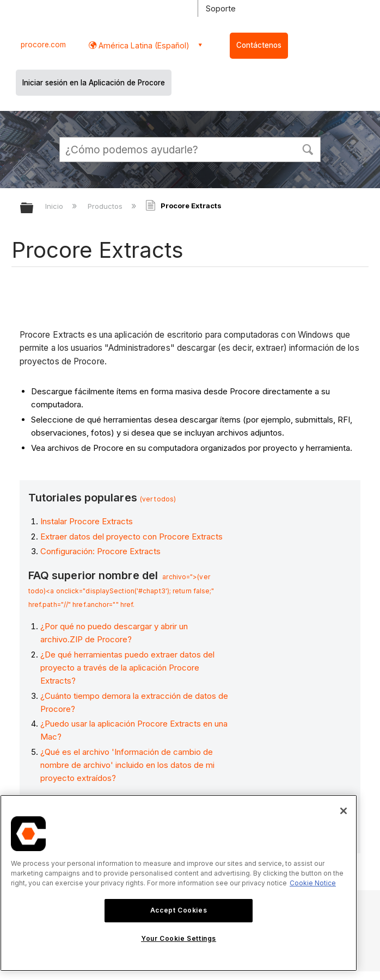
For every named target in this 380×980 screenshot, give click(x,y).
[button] (308, 148)
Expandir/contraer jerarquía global (34, 209)
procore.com (43, 45)
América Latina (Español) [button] (143, 45)
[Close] (344, 811)
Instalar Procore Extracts (87, 521)
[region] (179, 883)
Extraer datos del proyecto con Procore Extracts (131, 536)
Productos (106, 206)
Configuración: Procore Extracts (100, 551)
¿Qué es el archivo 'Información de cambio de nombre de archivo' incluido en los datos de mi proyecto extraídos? (127, 765)
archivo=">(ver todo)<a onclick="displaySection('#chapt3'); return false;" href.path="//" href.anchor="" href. (121, 591)
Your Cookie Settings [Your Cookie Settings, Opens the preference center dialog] (179, 938)
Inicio (55, 206)
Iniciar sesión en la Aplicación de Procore (94, 83)
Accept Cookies (179, 910)
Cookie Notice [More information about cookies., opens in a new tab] (313, 883)
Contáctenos (259, 45)
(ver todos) (158, 499)
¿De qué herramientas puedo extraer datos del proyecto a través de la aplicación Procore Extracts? (127, 668)
